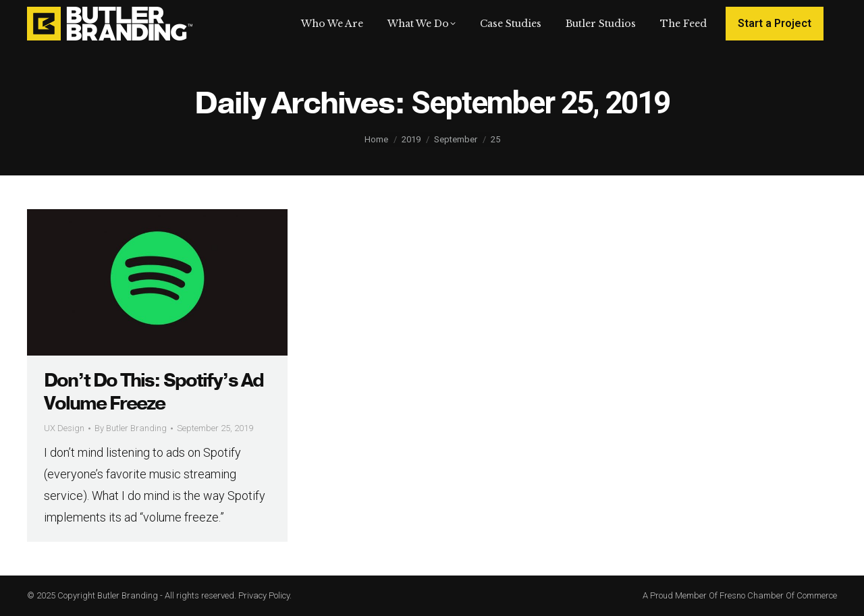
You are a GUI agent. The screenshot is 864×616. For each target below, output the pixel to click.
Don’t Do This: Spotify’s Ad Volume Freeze (154, 392)
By (131, 428)
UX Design (64, 428)
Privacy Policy (264, 595)
